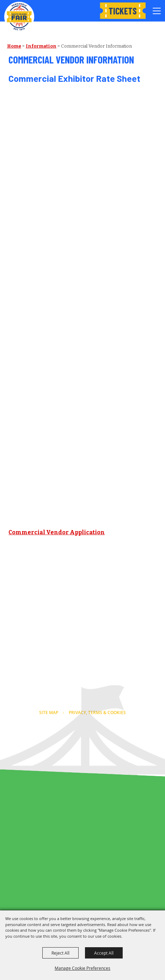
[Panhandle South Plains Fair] (19, 17)
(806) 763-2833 (83, 692)
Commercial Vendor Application (57, 532)
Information (41, 46)
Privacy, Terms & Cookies (97, 713)
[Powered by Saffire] (97, 751)
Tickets (123, 11)
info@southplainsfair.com (82, 701)
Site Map (49, 713)
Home (14, 46)
